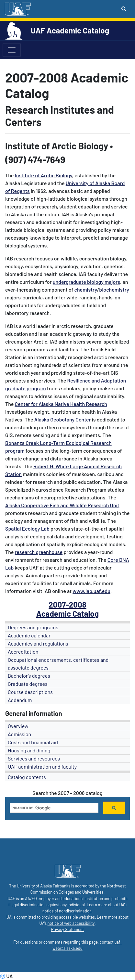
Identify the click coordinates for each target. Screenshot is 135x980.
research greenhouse (39, 552)
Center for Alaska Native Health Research (61, 404)
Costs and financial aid (33, 742)
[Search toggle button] (124, 8)
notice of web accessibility (71, 923)
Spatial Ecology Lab (27, 528)
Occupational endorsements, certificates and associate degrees (58, 664)
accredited (85, 886)
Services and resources (34, 758)
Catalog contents (27, 777)
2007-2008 (67, 604)
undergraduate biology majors (86, 282)
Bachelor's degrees (29, 676)
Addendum (20, 700)
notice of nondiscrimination (67, 911)
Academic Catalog (67, 614)
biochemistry (114, 289)
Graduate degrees (28, 684)
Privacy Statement (68, 929)
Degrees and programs (33, 627)
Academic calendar (29, 635)
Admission (19, 734)
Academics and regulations (38, 643)
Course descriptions (30, 692)
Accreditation (23, 652)
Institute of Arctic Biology (44, 175)
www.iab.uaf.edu (91, 591)
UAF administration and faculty (42, 766)
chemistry (86, 289)
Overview (18, 726)
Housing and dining (29, 750)
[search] (53, 808)
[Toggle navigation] (12, 50)
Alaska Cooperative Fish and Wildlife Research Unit (62, 505)
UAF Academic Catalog (70, 30)
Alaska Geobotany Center (63, 419)
